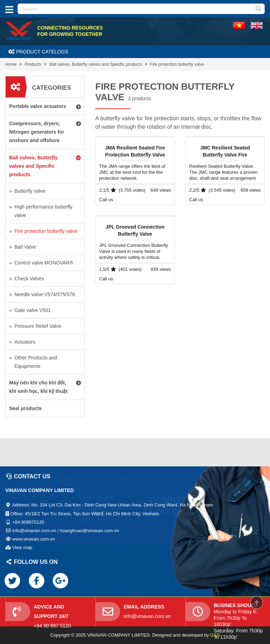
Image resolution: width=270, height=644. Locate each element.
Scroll (257, 602)
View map (22, 547)
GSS (215, 635)
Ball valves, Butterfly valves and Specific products (95, 64)
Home (11, 64)
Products (33, 64)
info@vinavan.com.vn (147, 616)
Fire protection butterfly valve (177, 64)
